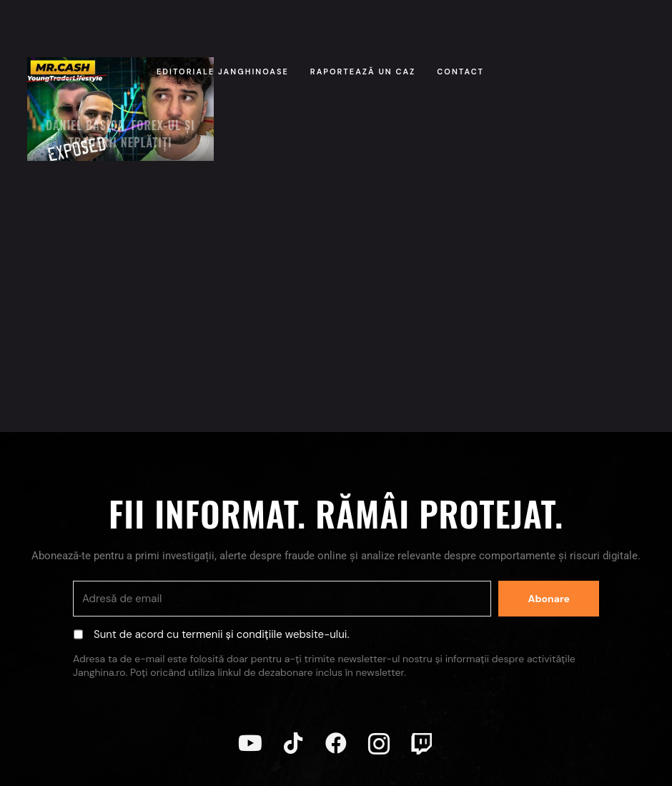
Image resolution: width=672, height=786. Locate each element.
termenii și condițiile (232, 634)
